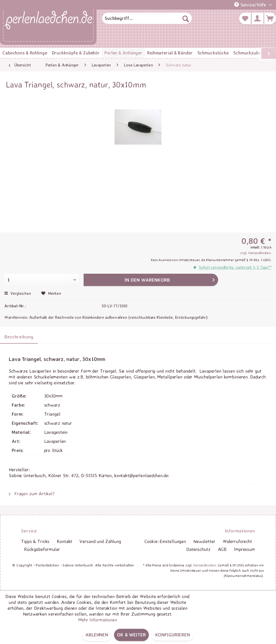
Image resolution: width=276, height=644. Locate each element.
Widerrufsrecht (237, 541)
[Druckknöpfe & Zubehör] (76, 53)
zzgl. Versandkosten (255, 253)
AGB (222, 549)
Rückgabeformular (42, 549)
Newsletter (204, 541)
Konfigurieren (173, 635)
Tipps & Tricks (35, 541)
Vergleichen (18, 293)
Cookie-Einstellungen (165, 541)
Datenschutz (198, 549)
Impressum (244, 549)
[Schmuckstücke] (213, 53)
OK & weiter (131, 635)
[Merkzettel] (245, 18)
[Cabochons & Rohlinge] (25, 53)
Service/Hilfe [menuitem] (251, 5)
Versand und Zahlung (100, 541)
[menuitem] (147, 18)
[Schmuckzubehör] (250, 53)
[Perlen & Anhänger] (123, 53)
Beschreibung (19, 337)
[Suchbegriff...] (147, 18)
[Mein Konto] (258, 18)
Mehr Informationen (98, 620)
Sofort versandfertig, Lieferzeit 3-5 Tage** (235, 267)
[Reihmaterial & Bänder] (170, 53)
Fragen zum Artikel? (32, 494)
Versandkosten (205, 565)
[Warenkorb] (270, 18)
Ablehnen (97, 635)
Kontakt (64, 541)
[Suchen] (186, 18)
